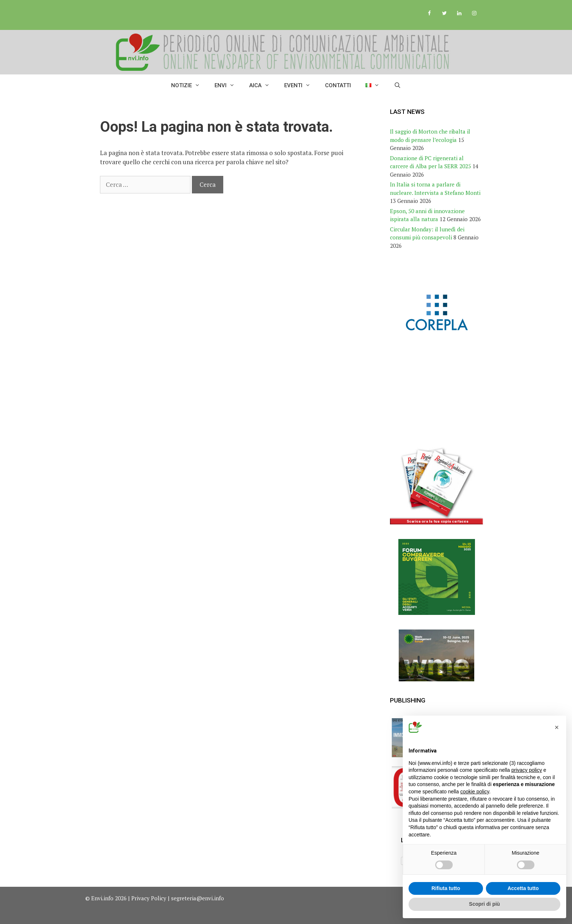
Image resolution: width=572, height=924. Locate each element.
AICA (263, 85)
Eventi (301, 85)
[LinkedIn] (459, 14)
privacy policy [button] (527, 770)
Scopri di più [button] (485, 904)
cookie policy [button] (475, 792)
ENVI (228, 85)
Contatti (338, 85)
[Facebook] (430, 14)
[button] (557, 727)
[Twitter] (445, 14)
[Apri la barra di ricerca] (397, 85)
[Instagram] (474, 14)
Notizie (189, 85)
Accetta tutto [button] (523, 888)
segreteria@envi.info (198, 898)
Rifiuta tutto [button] (446, 888)
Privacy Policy (149, 898)
